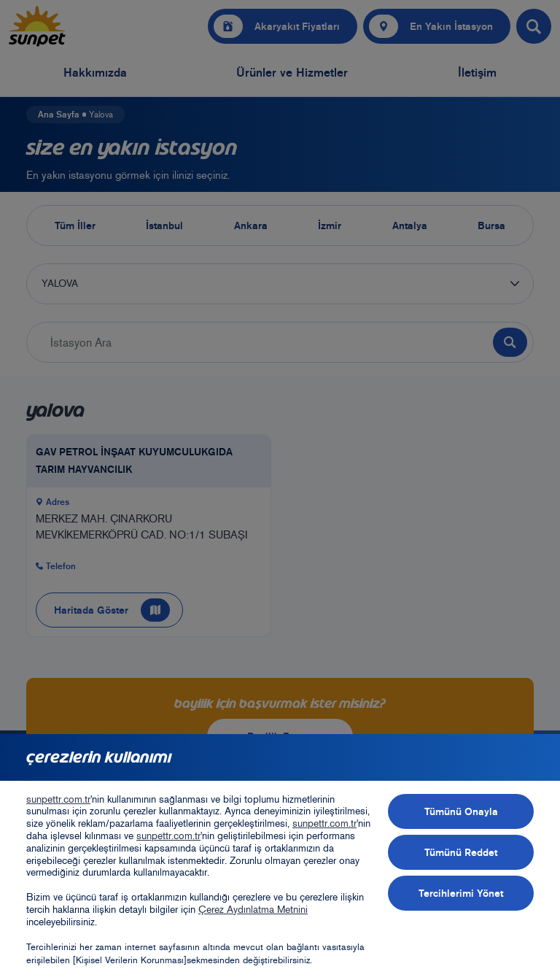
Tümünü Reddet (461, 852)
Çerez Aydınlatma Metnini (253, 910)
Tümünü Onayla (461, 811)
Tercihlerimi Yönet (461, 893)
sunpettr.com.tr (58, 799)
